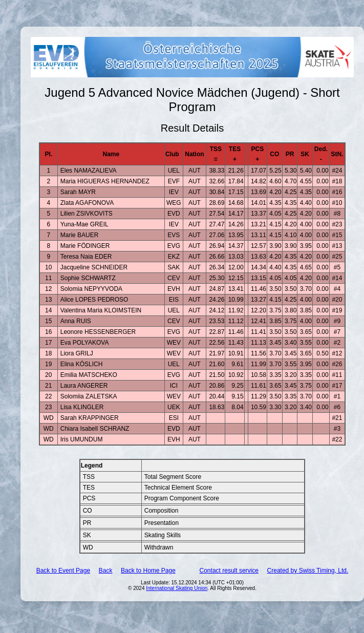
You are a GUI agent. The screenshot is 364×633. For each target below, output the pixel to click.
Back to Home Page (148, 571)
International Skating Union (177, 588)
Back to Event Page (63, 571)
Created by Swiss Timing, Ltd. (308, 571)
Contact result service (229, 571)
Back (106, 571)
